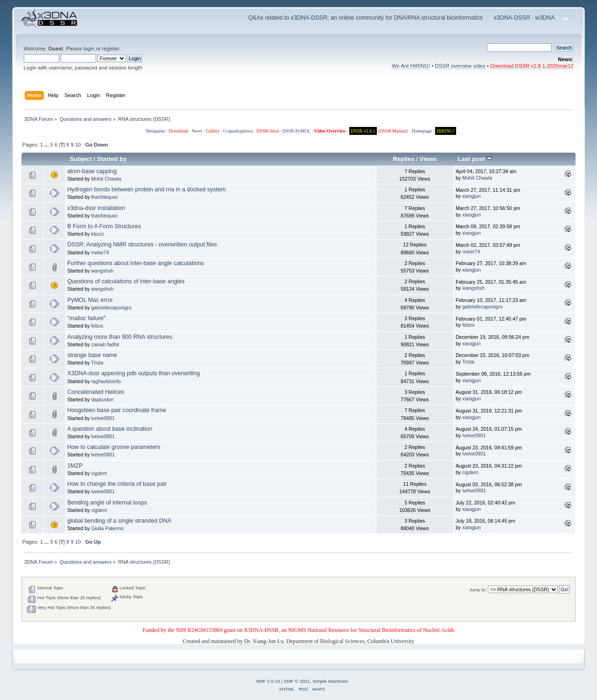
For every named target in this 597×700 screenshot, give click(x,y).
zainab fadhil (105, 344)
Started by (112, 159)
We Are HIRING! (411, 66)
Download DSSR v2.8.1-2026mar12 (532, 66)
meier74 (100, 252)
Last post (475, 159)
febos (97, 326)
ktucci (97, 234)
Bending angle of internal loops (107, 503)
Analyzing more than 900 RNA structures (120, 337)
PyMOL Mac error (90, 300)
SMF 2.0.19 (268, 681)
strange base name (92, 355)
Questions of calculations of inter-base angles (126, 281)
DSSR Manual (393, 131)
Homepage (421, 131)
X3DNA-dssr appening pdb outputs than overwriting (133, 373)
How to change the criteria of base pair (117, 484)
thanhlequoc (104, 197)
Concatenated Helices (96, 392)
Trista (97, 363)
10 (78, 145)
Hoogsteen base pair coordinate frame (117, 410)
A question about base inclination (110, 429)
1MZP (75, 466)
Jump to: (478, 590)
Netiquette (155, 131)
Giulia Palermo (107, 528)
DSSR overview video (460, 66)
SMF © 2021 (297, 681)
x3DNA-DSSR (309, 18)
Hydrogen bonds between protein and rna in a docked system (146, 189)
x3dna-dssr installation (96, 208)
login (89, 49)
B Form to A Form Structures (104, 226)
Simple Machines (330, 681)
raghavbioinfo (106, 381)
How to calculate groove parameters (114, 447)
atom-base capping (92, 171)
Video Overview (330, 131)
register (111, 49)
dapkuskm (102, 399)
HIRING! (445, 131)
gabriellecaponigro (111, 308)
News (197, 131)
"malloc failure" (86, 318)
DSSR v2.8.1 (363, 131)
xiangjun (471, 196)
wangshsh (102, 271)
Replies (403, 159)
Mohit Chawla (106, 179)
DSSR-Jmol (268, 131)
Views (428, 159)
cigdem (99, 473)
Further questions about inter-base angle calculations (135, 263)
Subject (81, 159)
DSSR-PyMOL (296, 131)
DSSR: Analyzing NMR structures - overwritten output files (142, 245)
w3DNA (545, 18)
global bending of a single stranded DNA (119, 521)
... (47, 145)
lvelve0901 (103, 418)
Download (179, 131)
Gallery (213, 131)
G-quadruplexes (238, 131)
